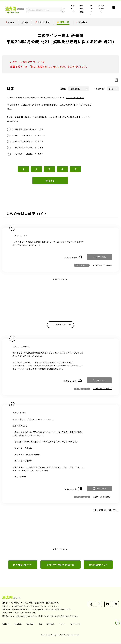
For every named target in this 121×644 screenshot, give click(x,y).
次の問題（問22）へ (98, 565)
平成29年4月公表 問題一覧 (61, 565)
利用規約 (51, 624)
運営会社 (6, 624)
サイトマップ (75, 624)
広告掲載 (18, 624)
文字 (99, 89)
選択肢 (63, 89)
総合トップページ (101, 9)
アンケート (72, 9)
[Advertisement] (60, 298)
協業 (40, 624)
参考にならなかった (82, 265)
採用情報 (30, 624)
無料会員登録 (82, 9)
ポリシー (62, 624)
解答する (50, 181)
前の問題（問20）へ (23, 565)
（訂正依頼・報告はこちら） (75, 98)
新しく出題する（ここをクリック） (48, 66)
